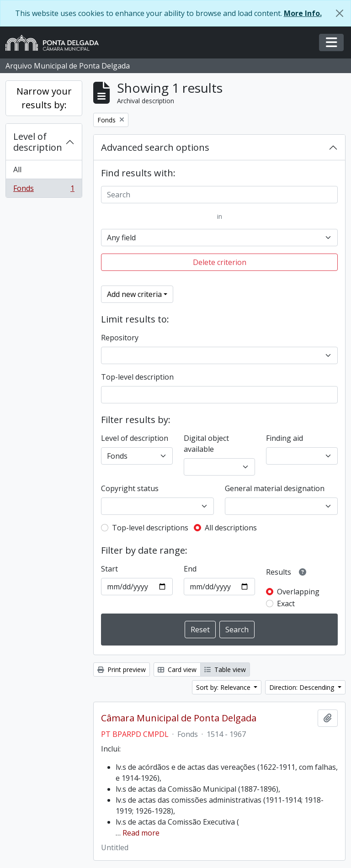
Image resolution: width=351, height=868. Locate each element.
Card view (177, 670)
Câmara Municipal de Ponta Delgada (179, 718)
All (17, 169)
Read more (141, 833)
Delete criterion (220, 262)
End (190, 569)
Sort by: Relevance (224, 687)
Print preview (122, 670)
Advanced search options (155, 147)
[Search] (219, 195)
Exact (286, 603)
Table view (225, 670)
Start (109, 569)
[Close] (340, 13)
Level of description (38, 142)
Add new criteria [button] (134, 294)
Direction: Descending (303, 687)
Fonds (44, 190)
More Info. (303, 13)
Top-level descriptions (150, 528)
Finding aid (285, 438)
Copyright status (130, 488)
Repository (120, 338)
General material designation (275, 488)
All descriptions (231, 528)
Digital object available (206, 444)
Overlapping (298, 592)
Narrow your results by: (44, 98)
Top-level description (137, 377)
